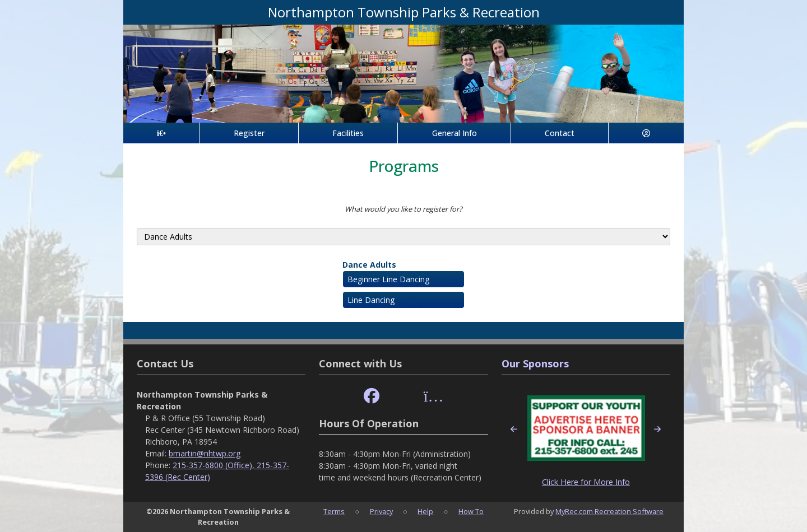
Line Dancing (371, 300)
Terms (334, 511)
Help (425, 511)
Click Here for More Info (586, 482)
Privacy (381, 511)
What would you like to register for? (403, 209)
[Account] (646, 133)
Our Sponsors (535, 363)
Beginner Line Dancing (388, 279)
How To (471, 511)
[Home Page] (161, 133)
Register (249, 133)
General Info (454, 133)
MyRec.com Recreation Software (609, 511)
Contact (560, 133)
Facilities (348, 133)
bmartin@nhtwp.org (205, 453)
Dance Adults (369, 265)
